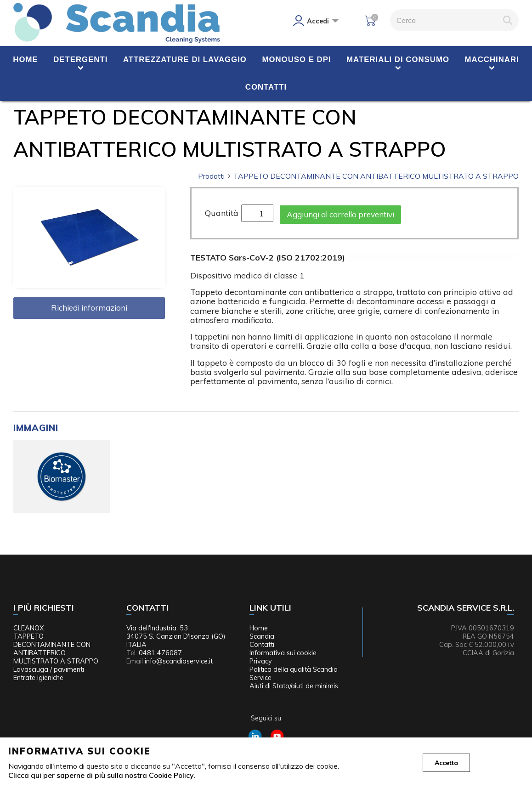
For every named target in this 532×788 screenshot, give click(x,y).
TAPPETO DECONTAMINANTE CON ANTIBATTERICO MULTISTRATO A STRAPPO (376, 176)
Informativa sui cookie (283, 653)
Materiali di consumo (398, 60)
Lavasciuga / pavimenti (49, 669)
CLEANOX (28, 628)
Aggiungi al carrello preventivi (340, 214)
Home (25, 60)
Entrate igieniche (38, 678)
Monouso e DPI (296, 60)
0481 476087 (160, 653)
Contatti (266, 87)
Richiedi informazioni (89, 308)
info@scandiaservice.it (179, 661)
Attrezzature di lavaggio (185, 60)
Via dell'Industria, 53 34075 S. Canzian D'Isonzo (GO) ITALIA (176, 636)
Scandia (262, 636)
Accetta (446, 763)
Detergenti (80, 60)
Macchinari (492, 60)
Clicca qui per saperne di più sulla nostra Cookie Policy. (102, 775)
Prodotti (215, 176)
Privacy (261, 661)
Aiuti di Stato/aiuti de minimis (294, 686)
